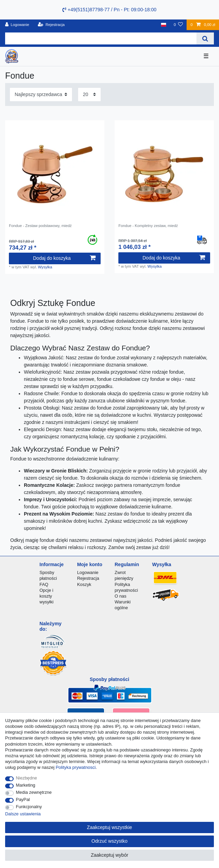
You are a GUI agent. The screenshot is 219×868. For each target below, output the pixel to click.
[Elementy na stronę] (89, 95)
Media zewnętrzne (34, 792)
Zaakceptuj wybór (109, 855)
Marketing (26, 785)
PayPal (23, 799)
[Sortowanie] (41, 95)
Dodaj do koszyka (64, 258)
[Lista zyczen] (178, 25)
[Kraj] (164, 25)
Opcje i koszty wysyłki (47, 596)
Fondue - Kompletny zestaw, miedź (148, 226)
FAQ (44, 584)
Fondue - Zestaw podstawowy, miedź (40, 226)
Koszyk (84, 584)
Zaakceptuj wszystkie (109, 827)
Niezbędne (27, 778)
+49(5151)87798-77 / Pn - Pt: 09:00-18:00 (109, 10)
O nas (121, 596)
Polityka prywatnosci (76, 767)
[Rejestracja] (51, 25)
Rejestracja (88, 578)
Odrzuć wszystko (109, 841)
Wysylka (45, 267)
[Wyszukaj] (205, 38)
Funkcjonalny (29, 807)
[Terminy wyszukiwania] (101, 38)
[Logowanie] (17, 25)
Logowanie (88, 572)
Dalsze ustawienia (23, 814)
